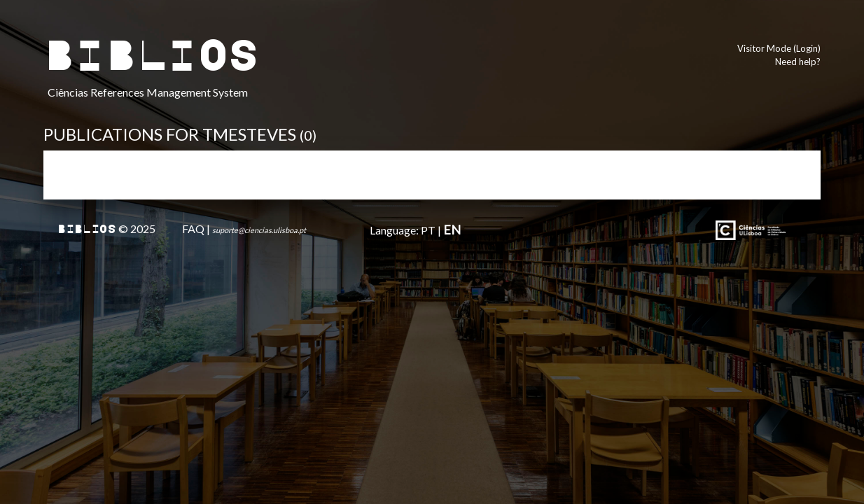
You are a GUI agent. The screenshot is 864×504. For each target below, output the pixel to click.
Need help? (798, 62)
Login (807, 48)
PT (428, 230)
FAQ (193, 229)
